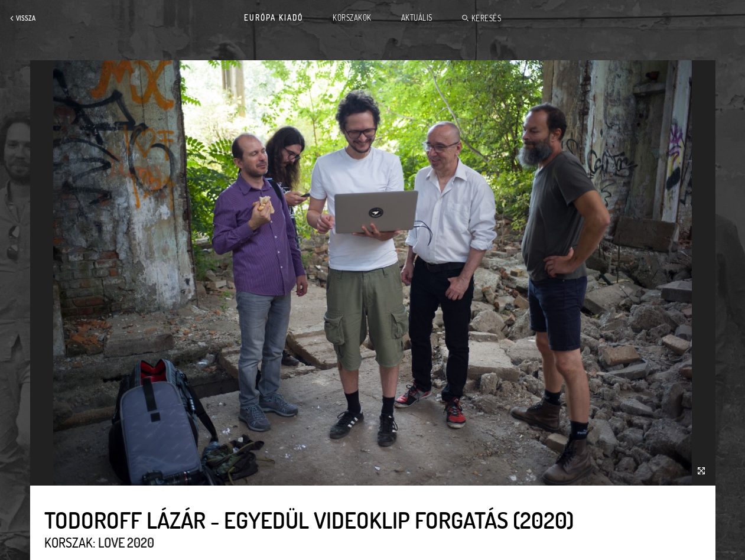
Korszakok (352, 18)
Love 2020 (126, 542)
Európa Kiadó (274, 18)
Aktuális (417, 18)
